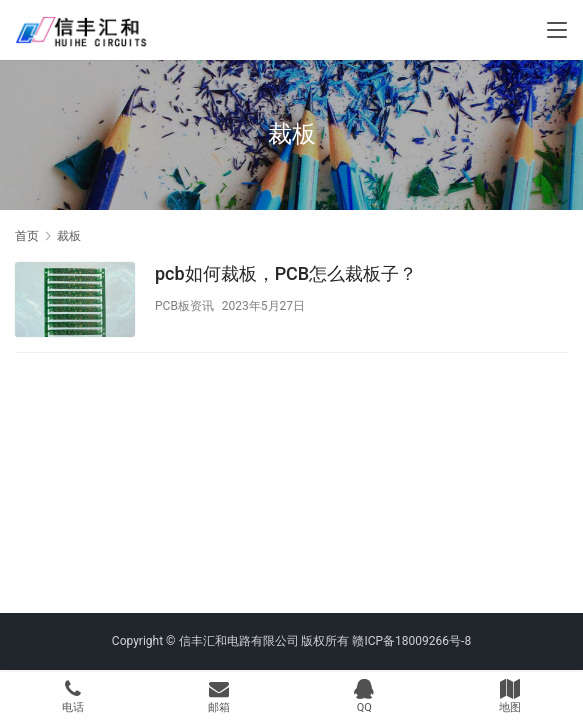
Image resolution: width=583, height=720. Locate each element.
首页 (27, 236)
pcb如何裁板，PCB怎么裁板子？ (286, 273)
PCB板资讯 (184, 306)
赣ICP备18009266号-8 (411, 641)
